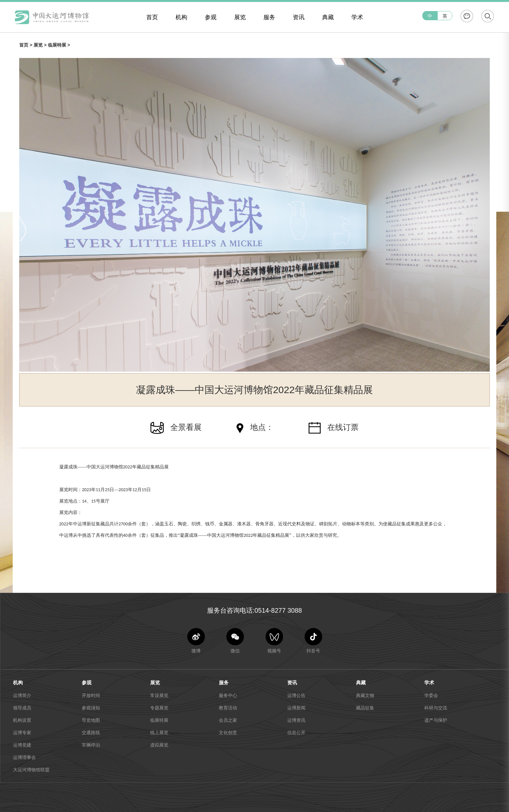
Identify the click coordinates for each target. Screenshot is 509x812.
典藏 (328, 17)
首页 (152, 17)
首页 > (26, 45)
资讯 (299, 17)
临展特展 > (59, 45)
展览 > (41, 45)
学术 (357, 17)
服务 (269, 17)
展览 (240, 17)
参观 (211, 17)
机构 (181, 17)
